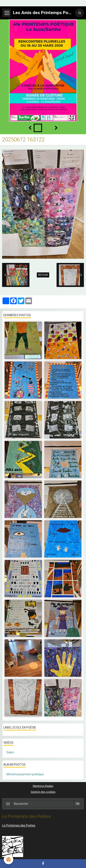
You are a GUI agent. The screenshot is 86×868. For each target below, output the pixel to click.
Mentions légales (43, 786)
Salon (10, 752)
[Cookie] (9, 859)
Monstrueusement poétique (25, 774)
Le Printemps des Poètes (19, 825)
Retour (43, 275)
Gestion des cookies (43, 792)
